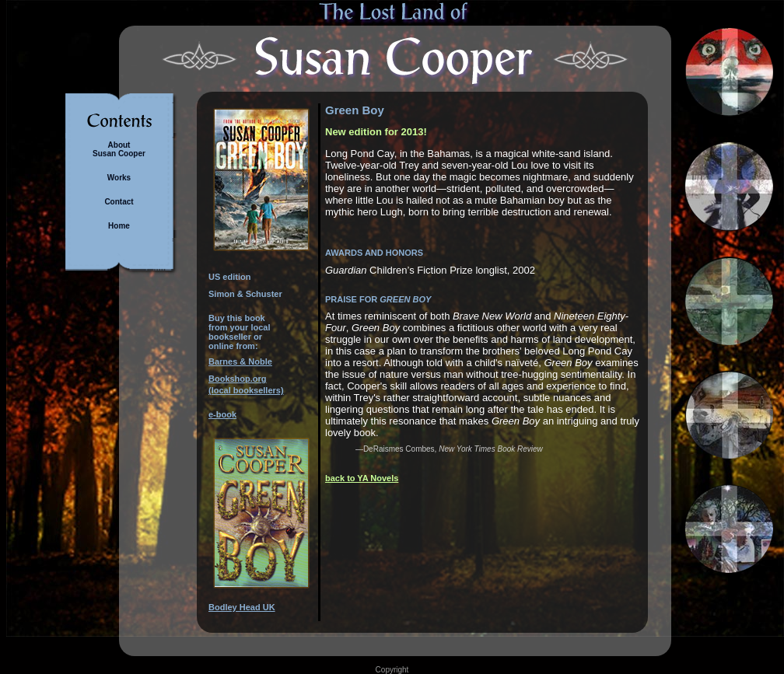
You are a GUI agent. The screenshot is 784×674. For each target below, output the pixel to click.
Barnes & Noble (240, 361)
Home (119, 226)
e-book (222, 414)
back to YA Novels (362, 478)
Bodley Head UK (242, 607)
